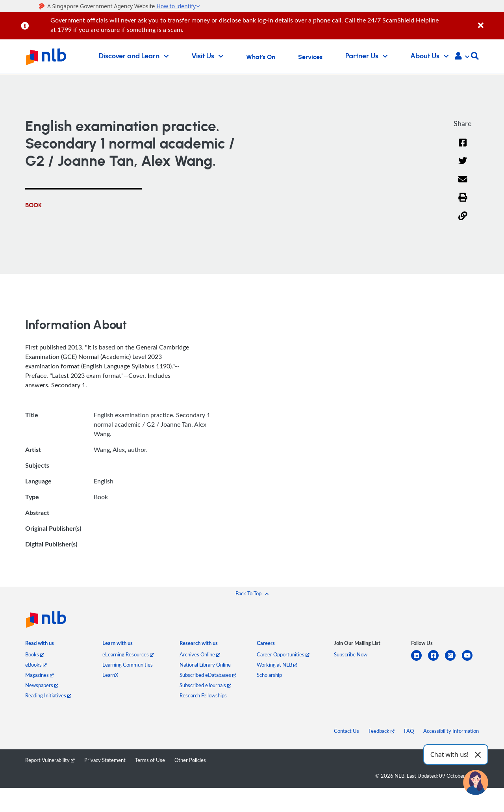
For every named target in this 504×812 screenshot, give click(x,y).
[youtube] (470, 660)
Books (35, 654)
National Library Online (205, 665)
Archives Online (200, 654)
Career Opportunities (283, 654)
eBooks (36, 665)
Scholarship (269, 675)
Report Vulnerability (50, 760)
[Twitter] (463, 166)
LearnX (110, 675)
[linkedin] (420, 660)
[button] (462, 57)
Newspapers (42, 685)
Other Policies (190, 760)
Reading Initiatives (48, 695)
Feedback (382, 731)
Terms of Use (150, 760)
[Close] (490, 21)
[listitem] (40, 645)
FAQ (409, 731)
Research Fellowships (203, 695)
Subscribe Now (351, 654)
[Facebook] (463, 148)
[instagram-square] (453, 660)
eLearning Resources (128, 654)
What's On (261, 57)
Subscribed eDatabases (208, 675)
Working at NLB (277, 665)
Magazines (40, 675)
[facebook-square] (436, 660)
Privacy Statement (105, 760)
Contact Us (346, 731)
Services (310, 57)
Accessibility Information (451, 731)
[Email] (463, 184)
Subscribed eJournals (205, 685)
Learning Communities (128, 665)
